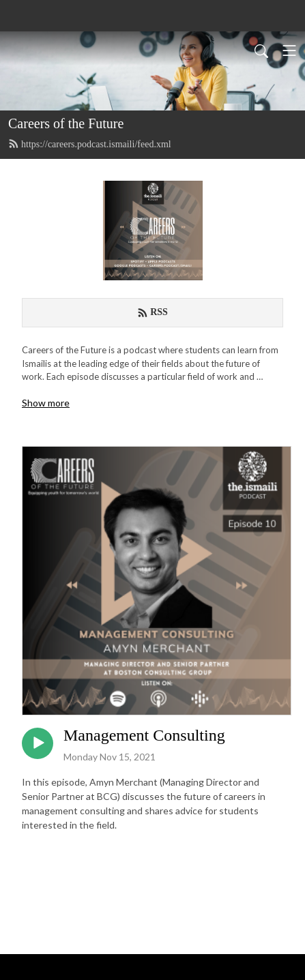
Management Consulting (144, 735)
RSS (152, 312)
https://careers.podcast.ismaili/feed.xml (90, 144)
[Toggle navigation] (289, 50)
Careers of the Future (66, 123)
